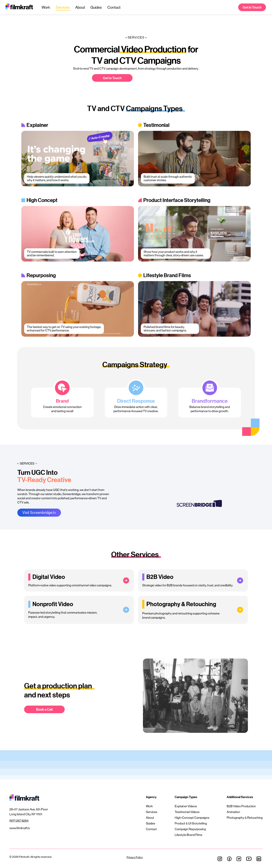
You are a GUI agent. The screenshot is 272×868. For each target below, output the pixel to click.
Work (46, 7)
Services (63, 7)
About (80, 7)
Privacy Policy (135, 857)
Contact (114, 7)
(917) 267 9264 (19, 821)
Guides (96, 7)
